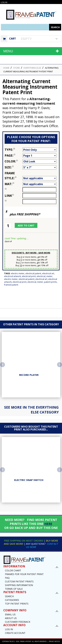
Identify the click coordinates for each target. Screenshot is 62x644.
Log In (4, 2)
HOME (6, 68)
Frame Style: (14, 176)
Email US (10, 614)
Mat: (14, 184)
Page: (14, 155)
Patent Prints (51, 282)
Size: (14, 167)
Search (9, 596)
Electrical (41, 276)
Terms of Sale (14, 589)
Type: (14, 150)
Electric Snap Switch (29, 480)
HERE (48, 524)
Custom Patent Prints (19, 581)
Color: (14, 161)
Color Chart (13, 570)
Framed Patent (11, 285)
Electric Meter (18, 273)
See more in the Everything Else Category (31, 410)
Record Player (29, 375)
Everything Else (32, 68)
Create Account (15, 633)
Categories (12, 600)
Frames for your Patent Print (24, 574)
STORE (17, 68)
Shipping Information (19, 585)
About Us (11, 618)
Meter (49, 276)
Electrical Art (48, 273)
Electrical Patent (33, 273)
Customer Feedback (18, 622)
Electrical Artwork (12, 276)
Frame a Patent (26, 641)
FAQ (7, 578)
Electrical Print (29, 276)
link (9, 196)
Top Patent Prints (17, 604)
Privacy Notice (54, 641)
